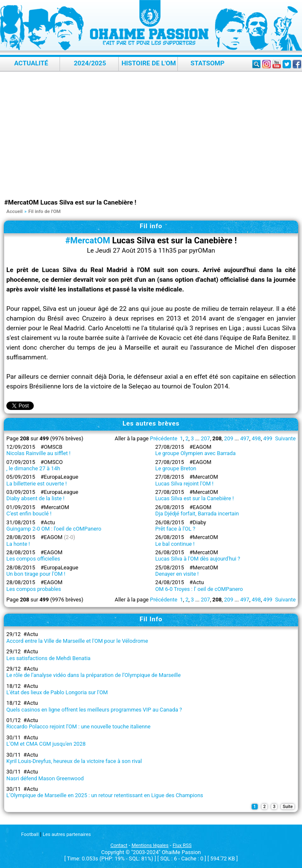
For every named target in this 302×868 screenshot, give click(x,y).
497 (245, 438)
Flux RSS (182, 845)
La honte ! (18, 544)
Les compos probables (34, 589)
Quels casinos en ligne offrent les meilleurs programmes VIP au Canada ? (94, 710)
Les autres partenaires (67, 834)
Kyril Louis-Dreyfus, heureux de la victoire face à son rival (74, 761)
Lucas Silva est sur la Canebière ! (195, 498)
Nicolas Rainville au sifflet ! (38, 453)
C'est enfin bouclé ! (29, 514)
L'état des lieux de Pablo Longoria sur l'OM (57, 692)
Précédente (164, 438)
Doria (116, 377)
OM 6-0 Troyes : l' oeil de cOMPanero (199, 589)
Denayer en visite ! (177, 574)
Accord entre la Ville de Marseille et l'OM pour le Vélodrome (77, 641)
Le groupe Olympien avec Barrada (196, 453)
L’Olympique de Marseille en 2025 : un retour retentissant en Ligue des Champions (105, 795)
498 (256, 438)
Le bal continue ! (175, 544)
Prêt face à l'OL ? (175, 529)
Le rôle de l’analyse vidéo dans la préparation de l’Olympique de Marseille (94, 675)
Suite (288, 807)
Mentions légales (150, 845)
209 (229, 438)
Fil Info (151, 619)
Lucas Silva (59, 270)
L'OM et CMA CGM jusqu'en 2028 (46, 744)
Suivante (285, 438)
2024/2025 (90, 63)
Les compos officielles (33, 559)
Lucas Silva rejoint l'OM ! (185, 484)
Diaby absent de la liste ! (35, 498)
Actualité (31, 63)
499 (268, 438)
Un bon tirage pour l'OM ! (36, 574)
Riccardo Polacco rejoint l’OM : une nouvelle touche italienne (78, 726)
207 (206, 438)
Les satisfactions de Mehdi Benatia (48, 658)
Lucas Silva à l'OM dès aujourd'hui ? (198, 559)
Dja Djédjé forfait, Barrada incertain (197, 514)
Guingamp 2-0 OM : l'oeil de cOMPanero (54, 529)
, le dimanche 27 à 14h (33, 468)
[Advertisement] (153, 135)
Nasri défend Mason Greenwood (45, 778)
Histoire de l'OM (149, 63)
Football (30, 834)
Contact (119, 845)
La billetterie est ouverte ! (37, 484)
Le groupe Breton (176, 468)
